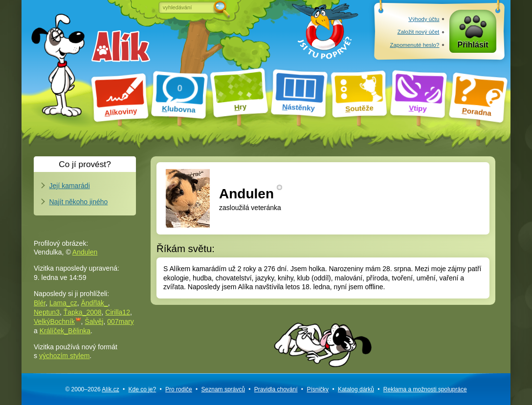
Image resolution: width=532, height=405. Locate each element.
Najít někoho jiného (79, 202)
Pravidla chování (276, 389)
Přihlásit (473, 45)
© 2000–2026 (92, 389)
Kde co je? (142, 389)
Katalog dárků (356, 389)
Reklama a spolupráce (425, 389)
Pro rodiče (179, 389)
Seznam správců (223, 389)
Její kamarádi (70, 186)
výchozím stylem (64, 356)
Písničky (318, 389)
